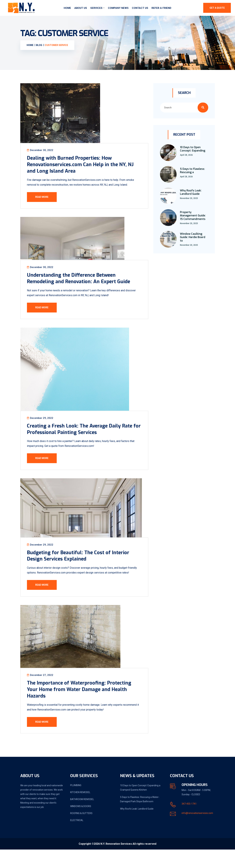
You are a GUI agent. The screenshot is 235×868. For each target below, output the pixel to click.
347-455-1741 (189, 822)
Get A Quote (217, 8)
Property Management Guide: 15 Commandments (193, 217)
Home (67, 8)
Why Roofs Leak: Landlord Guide (191, 193)
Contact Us (140, 8)
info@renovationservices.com (197, 832)
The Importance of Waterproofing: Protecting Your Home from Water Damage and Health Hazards (85, 706)
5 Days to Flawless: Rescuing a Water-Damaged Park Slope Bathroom (140, 818)
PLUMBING (76, 804)
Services (96, 8)
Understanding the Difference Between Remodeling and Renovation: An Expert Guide (84, 284)
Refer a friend (161, 8)
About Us (81, 8)
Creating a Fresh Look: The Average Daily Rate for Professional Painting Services (79, 438)
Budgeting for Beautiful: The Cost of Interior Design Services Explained (84, 569)
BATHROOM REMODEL (82, 818)
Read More (44, 199)
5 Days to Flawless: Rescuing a (192, 172)
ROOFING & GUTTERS (81, 832)
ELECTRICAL (77, 839)
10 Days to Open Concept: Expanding (193, 150)
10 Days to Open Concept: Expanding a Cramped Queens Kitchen (140, 806)
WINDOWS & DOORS (81, 825)
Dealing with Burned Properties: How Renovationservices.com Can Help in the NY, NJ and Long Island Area (83, 167)
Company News (118, 8)
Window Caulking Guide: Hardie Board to (193, 238)
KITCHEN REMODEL (80, 811)
